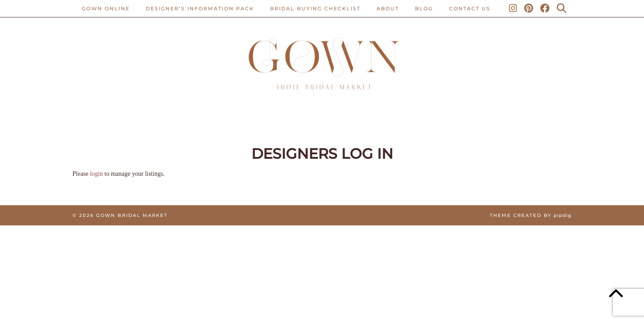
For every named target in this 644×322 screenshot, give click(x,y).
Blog (424, 8)
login (96, 174)
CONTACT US (470, 8)
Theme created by (531, 215)
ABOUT (388, 8)
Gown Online (106, 8)
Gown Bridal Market (132, 215)
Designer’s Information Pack (200, 8)
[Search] (562, 8)
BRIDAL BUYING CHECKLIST (315, 8)
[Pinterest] (529, 8)
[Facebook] (545, 8)
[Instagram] (513, 8)
